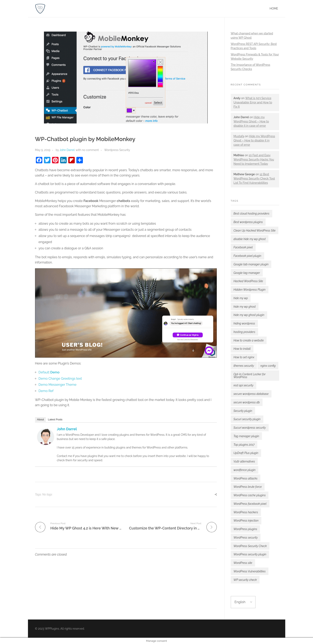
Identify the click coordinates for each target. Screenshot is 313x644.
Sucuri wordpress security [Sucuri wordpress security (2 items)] (250, 428)
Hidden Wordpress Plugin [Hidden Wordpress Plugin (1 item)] (250, 290)
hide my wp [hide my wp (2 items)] (241, 298)
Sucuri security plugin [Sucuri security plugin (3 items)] (247, 419)
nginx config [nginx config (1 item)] (268, 366)
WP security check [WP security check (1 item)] (245, 580)
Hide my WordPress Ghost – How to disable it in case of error (251, 121)
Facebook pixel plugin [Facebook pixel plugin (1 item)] (247, 256)
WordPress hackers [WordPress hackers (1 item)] (246, 512)
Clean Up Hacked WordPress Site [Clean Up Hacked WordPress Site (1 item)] (255, 231)
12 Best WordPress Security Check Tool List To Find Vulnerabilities (254, 179)
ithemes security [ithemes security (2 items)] (244, 366)
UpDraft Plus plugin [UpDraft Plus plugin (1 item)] (246, 453)
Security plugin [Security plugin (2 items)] (243, 411)
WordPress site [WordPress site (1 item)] (243, 563)
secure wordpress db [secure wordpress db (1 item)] (247, 402)
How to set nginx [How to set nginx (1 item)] (244, 357)
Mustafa (239, 136)
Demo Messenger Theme (57, 385)
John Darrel (67, 150)
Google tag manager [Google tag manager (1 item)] (247, 273)
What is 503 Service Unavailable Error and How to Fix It (253, 102)
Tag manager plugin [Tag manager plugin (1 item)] (246, 436)
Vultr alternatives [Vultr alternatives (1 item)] (244, 461)
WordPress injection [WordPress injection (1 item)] (246, 521)
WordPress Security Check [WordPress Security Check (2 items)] (250, 546)
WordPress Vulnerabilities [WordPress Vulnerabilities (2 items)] (250, 571)
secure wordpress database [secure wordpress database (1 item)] (251, 394)
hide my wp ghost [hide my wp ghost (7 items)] (245, 307)
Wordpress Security (117, 150)
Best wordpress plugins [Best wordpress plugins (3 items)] (248, 222)
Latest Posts (55, 419)
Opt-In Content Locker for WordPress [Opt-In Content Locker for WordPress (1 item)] (250, 376)
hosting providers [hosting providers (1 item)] (244, 332)
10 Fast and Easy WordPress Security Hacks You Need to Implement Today (254, 159)
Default (49, 372)
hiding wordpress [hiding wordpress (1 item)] (244, 323)
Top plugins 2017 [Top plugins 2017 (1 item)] (244, 445)
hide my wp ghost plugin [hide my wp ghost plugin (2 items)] (249, 315)
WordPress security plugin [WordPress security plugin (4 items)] (250, 554)
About (41, 419)
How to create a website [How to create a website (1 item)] (249, 340)
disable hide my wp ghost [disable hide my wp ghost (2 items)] (250, 239)
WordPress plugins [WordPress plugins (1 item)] (245, 529)
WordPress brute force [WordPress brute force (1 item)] (248, 487)
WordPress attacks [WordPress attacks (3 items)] (246, 478)
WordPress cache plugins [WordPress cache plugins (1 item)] (250, 495)
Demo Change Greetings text (60, 379)
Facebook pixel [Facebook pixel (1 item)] (243, 247)
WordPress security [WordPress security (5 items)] (246, 538)
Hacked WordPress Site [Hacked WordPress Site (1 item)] (248, 281)
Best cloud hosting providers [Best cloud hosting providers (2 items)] (252, 214)
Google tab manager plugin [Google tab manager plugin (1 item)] (251, 264)
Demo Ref (46, 391)
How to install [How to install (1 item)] (242, 349)
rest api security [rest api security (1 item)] (244, 385)
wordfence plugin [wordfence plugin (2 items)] (245, 470)
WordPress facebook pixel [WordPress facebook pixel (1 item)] (250, 504)
